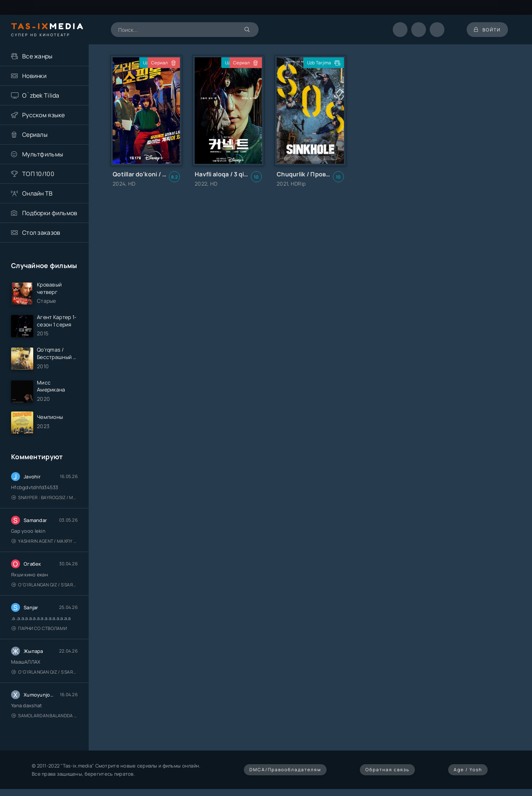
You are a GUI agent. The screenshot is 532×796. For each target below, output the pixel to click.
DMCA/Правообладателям (285, 770)
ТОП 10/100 (38, 174)
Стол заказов (41, 233)
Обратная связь (387, 770)
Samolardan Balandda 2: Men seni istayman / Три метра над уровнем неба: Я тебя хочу (45, 716)
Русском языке (44, 115)
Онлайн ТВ (37, 193)
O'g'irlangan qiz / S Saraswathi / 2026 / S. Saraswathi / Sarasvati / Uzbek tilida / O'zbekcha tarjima (45, 585)
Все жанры (37, 56)
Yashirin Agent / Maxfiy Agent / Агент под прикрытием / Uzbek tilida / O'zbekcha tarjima (45, 541)
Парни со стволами (39, 628)
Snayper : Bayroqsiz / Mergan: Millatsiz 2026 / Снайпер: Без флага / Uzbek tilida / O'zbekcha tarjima (45, 497)
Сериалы (35, 135)
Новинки (34, 76)
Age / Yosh (468, 770)
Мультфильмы (43, 154)
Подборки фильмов (50, 213)
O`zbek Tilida (41, 95)
